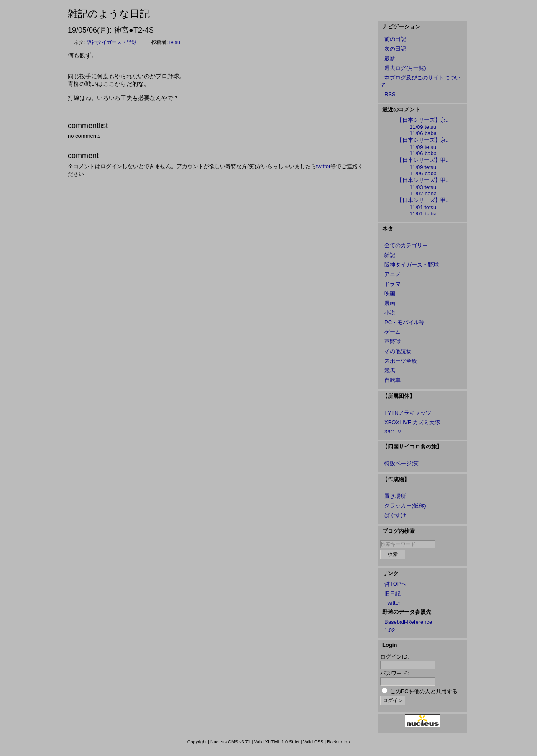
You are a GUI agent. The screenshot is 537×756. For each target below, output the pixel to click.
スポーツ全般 (401, 361)
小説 (390, 313)
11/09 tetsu (423, 127)
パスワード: (395, 673)
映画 (390, 293)
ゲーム (393, 332)
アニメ (393, 274)
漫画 (390, 303)
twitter (323, 166)
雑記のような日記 (109, 14)
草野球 (393, 342)
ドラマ (393, 284)
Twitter (392, 603)
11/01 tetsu (423, 207)
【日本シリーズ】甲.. (423, 160)
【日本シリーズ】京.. (423, 120)
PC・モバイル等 (404, 322)
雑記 (390, 255)
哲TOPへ (395, 584)
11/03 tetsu (423, 187)
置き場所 (395, 496)
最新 (390, 58)
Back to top (338, 742)
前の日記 (395, 39)
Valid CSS (313, 742)
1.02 (390, 630)
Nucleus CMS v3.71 (230, 742)
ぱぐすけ (395, 515)
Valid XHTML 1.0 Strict (276, 742)
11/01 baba (423, 214)
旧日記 (393, 593)
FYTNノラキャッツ (408, 413)
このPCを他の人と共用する (424, 691)
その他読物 (398, 351)
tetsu (175, 42)
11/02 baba (423, 193)
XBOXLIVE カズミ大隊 (412, 422)
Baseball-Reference (408, 622)
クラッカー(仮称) (405, 506)
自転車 (393, 380)
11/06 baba (423, 133)
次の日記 (395, 49)
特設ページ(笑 (401, 463)
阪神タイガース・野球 (112, 42)
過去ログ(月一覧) (405, 68)
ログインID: (395, 657)
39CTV (393, 432)
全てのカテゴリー (406, 245)
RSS (390, 94)
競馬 (390, 370)
